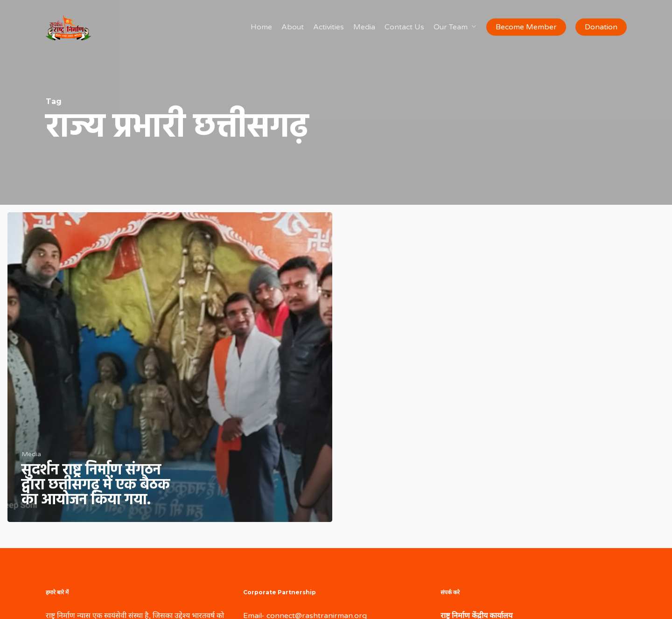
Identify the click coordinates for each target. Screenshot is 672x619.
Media (31, 454)
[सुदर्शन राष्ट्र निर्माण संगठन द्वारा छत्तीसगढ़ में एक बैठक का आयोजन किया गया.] (170, 367)
